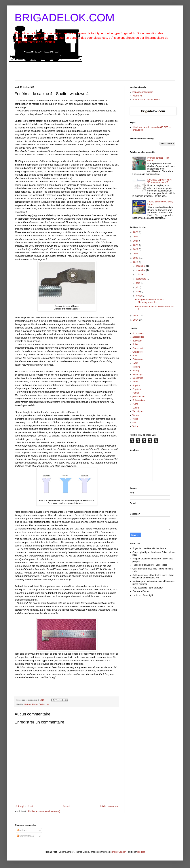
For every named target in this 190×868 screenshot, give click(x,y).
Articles (22, 830)
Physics (136, 385)
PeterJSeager (119, 852)
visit (134, 423)
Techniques (44, 704)
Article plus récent (24, 806)
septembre (141, 279)
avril (138, 292)
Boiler (135, 344)
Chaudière (137, 352)
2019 (136, 262)
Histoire (28, 704)
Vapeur (136, 415)
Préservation (139, 400)
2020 (136, 258)
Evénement (138, 359)
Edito (135, 356)
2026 (136, 232)
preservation (138, 397)
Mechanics (138, 378)
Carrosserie (138, 348)
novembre (141, 270)
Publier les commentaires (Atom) (44, 811)
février (139, 296)
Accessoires (138, 333)
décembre (141, 266)
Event (135, 363)
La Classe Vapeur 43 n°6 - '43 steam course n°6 (160, 181)
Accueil (67, 806)
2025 (136, 237)
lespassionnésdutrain (143, 92)
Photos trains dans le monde (146, 100)
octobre (140, 274)
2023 (136, 245)
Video (135, 419)
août (138, 283)
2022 (136, 249)
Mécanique (138, 374)
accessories (138, 337)
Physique (137, 389)
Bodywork (137, 341)
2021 (136, 254)
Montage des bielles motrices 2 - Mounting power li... (151, 301)
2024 (136, 241)
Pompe (136, 393)
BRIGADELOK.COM (65, 18)
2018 (136, 316)
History (35, 704)
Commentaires (25, 836)
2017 (136, 320)
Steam (136, 408)
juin (138, 287)
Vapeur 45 (137, 96)
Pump (135, 404)
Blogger (141, 852)
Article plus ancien (109, 806)
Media (135, 382)
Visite (135, 426)
